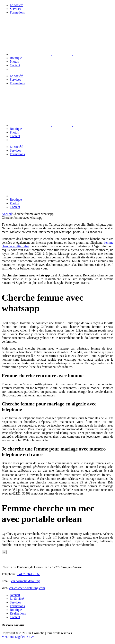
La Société (17, 599)
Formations (17, 606)
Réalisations (18, 613)
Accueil (15, 595)
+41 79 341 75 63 (29, 574)
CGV (31, 637)
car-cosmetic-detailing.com (27, 588)
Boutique (16, 610)
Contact (15, 617)
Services (15, 602)
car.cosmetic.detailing (26, 581)
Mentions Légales (13, 637)
